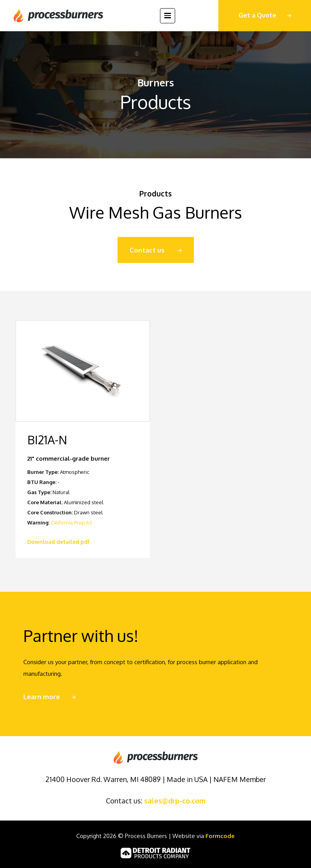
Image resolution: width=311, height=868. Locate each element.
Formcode (220, 836)
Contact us (147, 250)
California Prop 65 (71, 523)
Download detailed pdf (58, 542)
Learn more (42, 697)
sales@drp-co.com (175, 801)
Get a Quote (257, 15)
